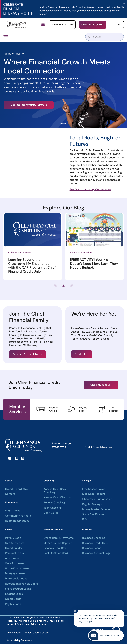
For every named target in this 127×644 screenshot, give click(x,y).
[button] (43, 25)
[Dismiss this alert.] (124, 4)
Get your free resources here (88, 11)
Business (87, 530)
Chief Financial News (20, 252)
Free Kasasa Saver (93, 489)
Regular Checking (54, 503)
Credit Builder (14, 548)
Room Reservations (17, 521)
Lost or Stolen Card (56, 553)
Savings (86, 481)
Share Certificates (93, 514)
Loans (9, 530)
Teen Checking (53, 508)
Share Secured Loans (18, 589)
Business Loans (92, 548)
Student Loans (14, 594)
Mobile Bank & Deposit (58, 543)
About (9, 481)
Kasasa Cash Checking (58, 497)
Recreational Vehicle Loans (22, 584)
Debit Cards (51, 513)
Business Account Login (97, 553)
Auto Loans (12, 558)
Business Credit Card (95, 543)
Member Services (53, 530)
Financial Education (81, 252)
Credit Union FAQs (16, 489)
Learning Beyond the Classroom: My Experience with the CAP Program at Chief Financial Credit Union (32, 265)
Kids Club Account (94, 494)
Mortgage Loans (15, 573)
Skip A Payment (15, 543)
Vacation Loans (15, 563)
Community (12, 502)
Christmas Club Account (97, 499)
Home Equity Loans (17, 568)
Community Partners (18, 516)
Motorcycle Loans (16, 579)
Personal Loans (14, 553)
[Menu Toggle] (6, 37)
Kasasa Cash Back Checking (55, 491)
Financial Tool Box (55, 548)
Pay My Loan (13, 538)
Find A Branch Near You (99, 447)
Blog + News (13, 511)
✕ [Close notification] (75, 611)
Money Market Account (96, 509)
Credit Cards (13, 599)
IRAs (85, 519)
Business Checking (94, 538)
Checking (49, 481)
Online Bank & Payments (59, 538)
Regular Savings (92, 504)
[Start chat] (106, 635)
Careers (10, 494)
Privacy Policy (14, 633)
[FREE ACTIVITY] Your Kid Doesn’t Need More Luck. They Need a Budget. (94, 264)
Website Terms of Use (37, 633)
